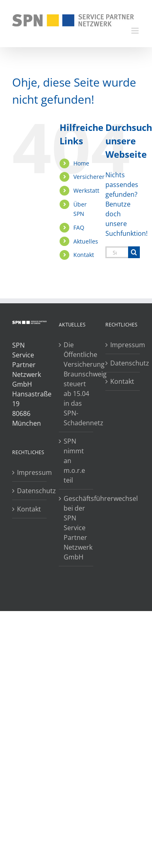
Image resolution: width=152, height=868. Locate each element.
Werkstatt (86, 190)
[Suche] (134, 252)
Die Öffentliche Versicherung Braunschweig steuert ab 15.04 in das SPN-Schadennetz (76, 384)
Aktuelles (86, 241)
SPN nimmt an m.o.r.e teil (74, 461)
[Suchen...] (117, 252)
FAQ (79, 227)
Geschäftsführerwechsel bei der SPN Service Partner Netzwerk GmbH (76, 528)
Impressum (30, 472)
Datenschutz (30, 491)
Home (81, 163)
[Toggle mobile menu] (136, 31)
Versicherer (89, 177)
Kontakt (84, 255)
